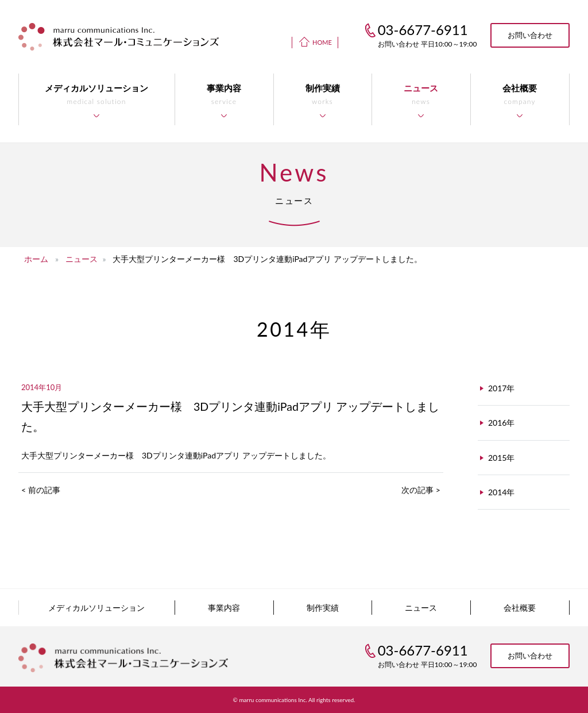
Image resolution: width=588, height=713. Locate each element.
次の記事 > (421, 490)
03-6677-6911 (423, 650)
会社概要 (520, 608)
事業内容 (224, 608)
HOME (322, 42)
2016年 (501, 423)
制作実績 (323, 608)
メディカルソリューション (96, 608)
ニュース (82, 259)
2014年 (501, 492)
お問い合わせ (530, 35)
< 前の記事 (41, 490)
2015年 (501, 458)
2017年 (501, 388)
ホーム (36, 259)
